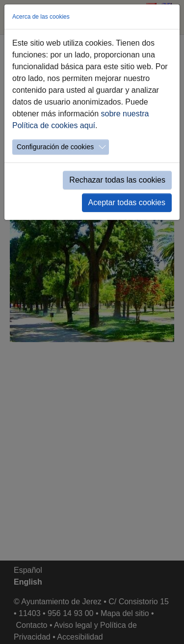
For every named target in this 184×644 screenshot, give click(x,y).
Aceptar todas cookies (127, 202)
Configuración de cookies (55, 147)
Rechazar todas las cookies (117, 180)
